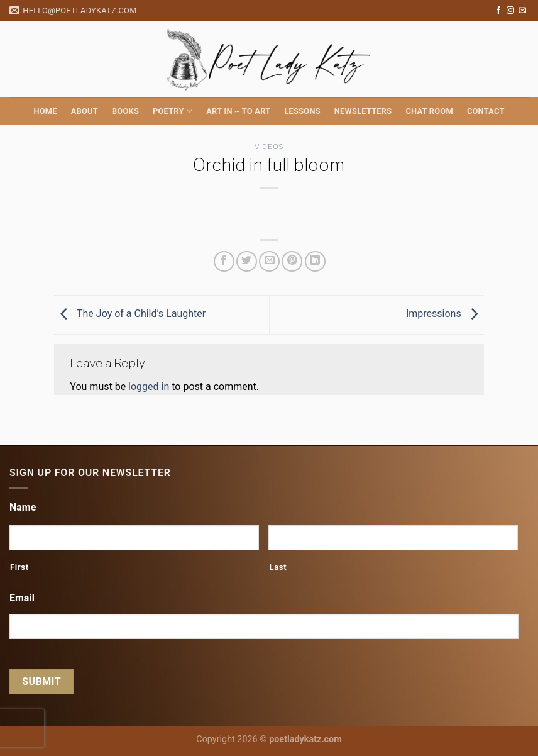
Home (45, 111)
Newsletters (363, 111)
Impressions (445, 314)
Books (125, 111)
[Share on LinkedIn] (315, 261)
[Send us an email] (522, 11)
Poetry (173, 111)
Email (22, 598)
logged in (149, 386)
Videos (269, 147)
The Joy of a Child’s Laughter (130, 314)
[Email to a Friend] (269, 261)
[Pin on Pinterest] (292, 261)
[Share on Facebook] (224, 261)
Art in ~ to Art (238, 111)
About (85, 111)
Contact (486, 111)
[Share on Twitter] (247, 261)
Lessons (302, 111)
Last (278, 567)
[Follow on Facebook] (498, 11)
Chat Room (429, 111)
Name (23, 507)
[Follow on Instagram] (510, 11)
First (19, 567)
